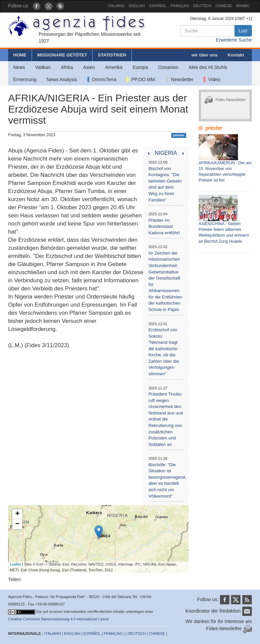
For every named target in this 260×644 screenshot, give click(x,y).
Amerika (114, 67)
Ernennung (25, 79)
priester (179, 135)
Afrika (67, 67)
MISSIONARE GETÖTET (62, 55)
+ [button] (17, 514)
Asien (89, 67)
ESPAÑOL (158, 6)
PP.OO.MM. (141, 79)
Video (212, 79)
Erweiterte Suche (234, 40)
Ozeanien (168, 67)
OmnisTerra (102, 79)
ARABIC (243, 6)
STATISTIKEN (112, 55)
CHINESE (224, 6)
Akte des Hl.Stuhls (208, 67)
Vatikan (43, 67)
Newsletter (180, 79)
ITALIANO (116, 6)
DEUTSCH (202, 6)
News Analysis (62, 79)
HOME (20, 55)
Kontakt (236, 55)
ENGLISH (137, 6)
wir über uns (204, 55)
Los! (243, 31)
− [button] (17, 524)
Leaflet (15, 564)
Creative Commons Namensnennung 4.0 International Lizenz (59, 619)
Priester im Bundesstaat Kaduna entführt (164, 226)
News (19, 67)
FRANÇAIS (180, 6)
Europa (140, 67)
